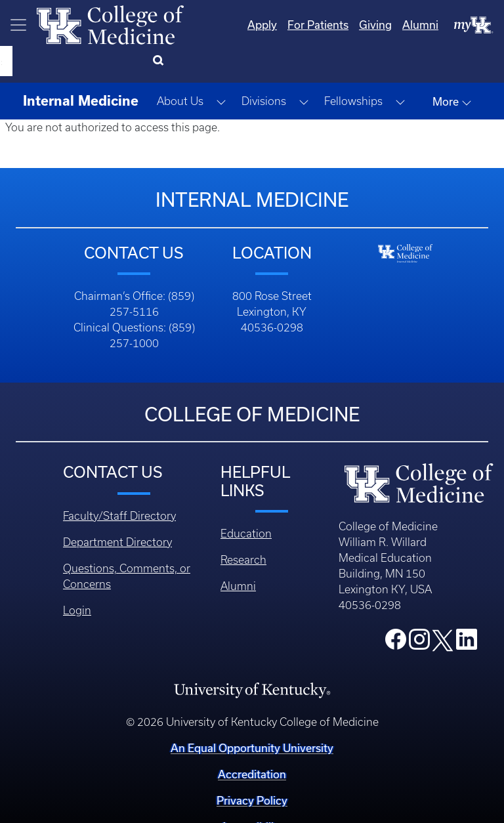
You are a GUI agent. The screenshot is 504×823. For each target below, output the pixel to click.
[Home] (110, 24)
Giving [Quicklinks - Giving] (322, 25)
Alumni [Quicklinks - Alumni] (367, 25)
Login (77, 578)
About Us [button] (180, 68)
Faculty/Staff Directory (119, 483)
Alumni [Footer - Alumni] (238, 553)
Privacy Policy (252, 768)
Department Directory (117, 509)
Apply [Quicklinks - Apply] (209, 25)
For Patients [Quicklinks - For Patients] (265, 25)
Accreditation (252, 741)
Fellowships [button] (353, 68)
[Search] (477, 25)
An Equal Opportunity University (252, 715)
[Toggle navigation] (18, 25)
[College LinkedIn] (467, 610)
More (452, 69)
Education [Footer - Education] (246, 501)
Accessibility (252, 794)
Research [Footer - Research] (243, 527)
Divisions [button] (264, 68)
